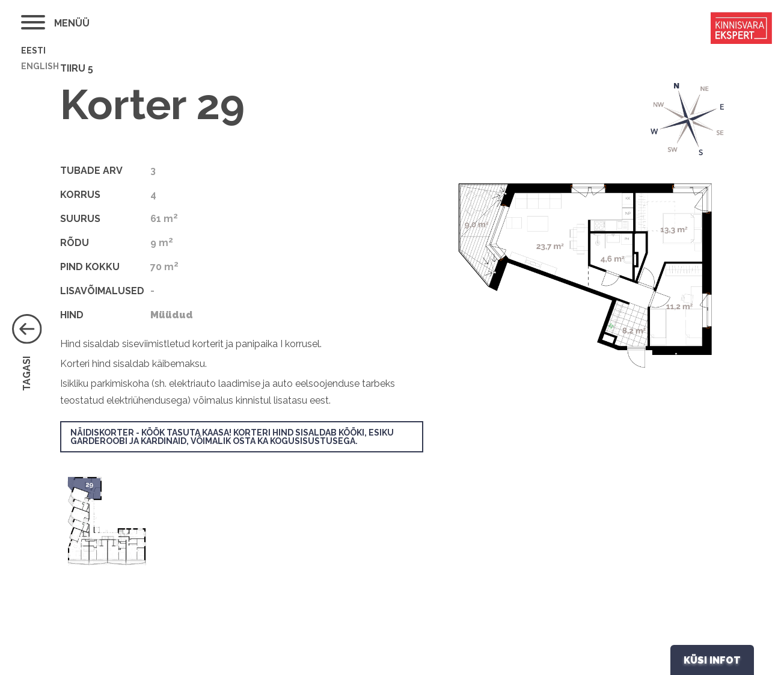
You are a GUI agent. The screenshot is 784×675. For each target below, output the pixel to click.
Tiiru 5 (77, 68)
